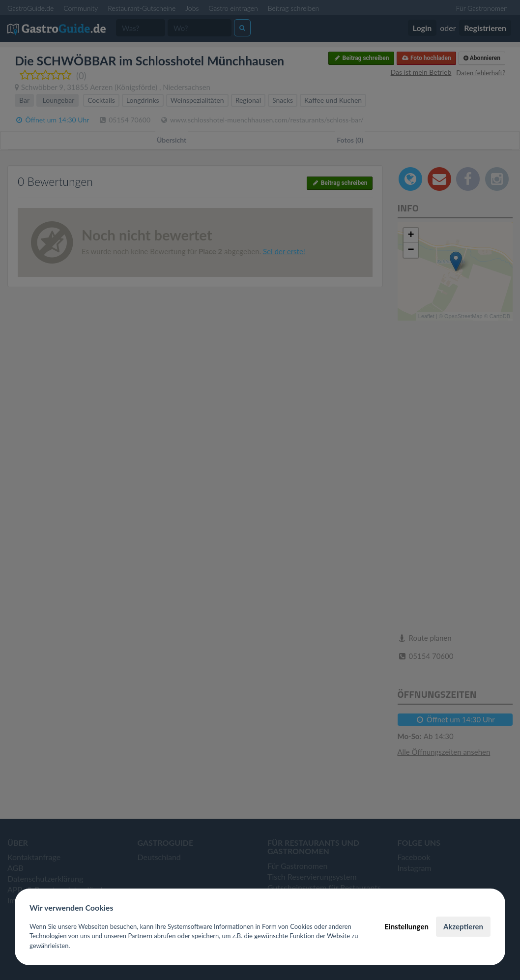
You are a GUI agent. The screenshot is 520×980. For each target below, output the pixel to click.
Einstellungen (406, 926)
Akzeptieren (463, 926)
